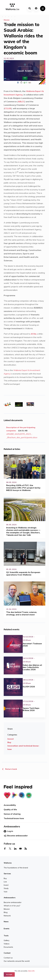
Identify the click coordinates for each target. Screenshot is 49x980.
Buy (9, 742)
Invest (11, 739)
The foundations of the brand (16, 868)
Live (5, 882)
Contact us (8, 958)
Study (6, 888)
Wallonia (8, 863)
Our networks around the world (17, 961)
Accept (9, 974)
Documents (8, 947)
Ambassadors (10, 898)
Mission (7, 909)
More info (31, 971)
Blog (6, 912)
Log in (8, 831)
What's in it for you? (12, 906)
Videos (7, 944)
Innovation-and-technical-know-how (23, 747)
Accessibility (10, 805)
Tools (6, 936)
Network (7, 916)
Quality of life (10, 809)
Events (7, 929)
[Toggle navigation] (43, 8)
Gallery (7, 940)
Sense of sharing (12, 814)
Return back (9, 769)
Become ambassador (16, 836)
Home (7, 20)
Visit (5, 892)
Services (7, 874)
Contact (7, 953)
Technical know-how (14, 818)
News (6, 922)
